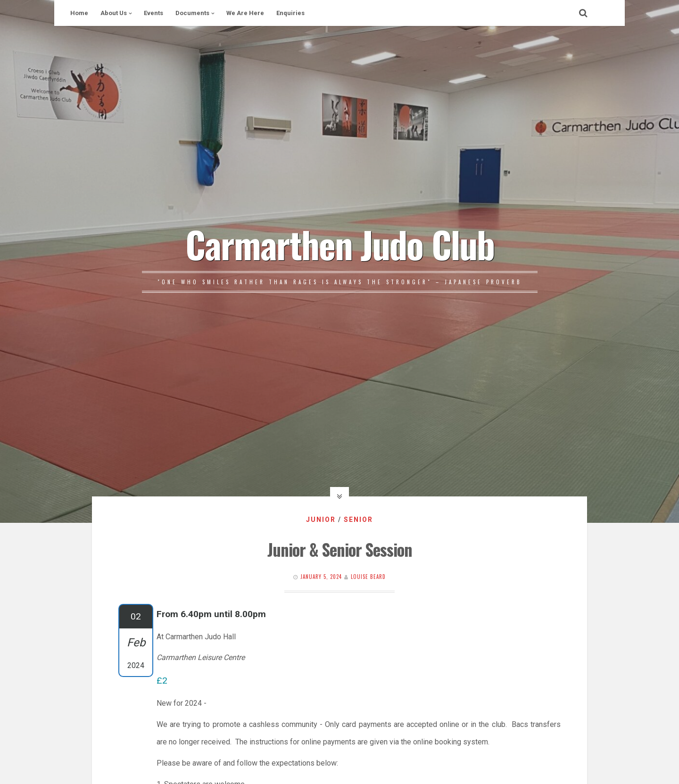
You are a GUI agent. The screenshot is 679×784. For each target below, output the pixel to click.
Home (79, 13)
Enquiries (290, 13)
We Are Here (245, 13)
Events (153, 13)
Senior (358, 520)
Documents (192, 13)
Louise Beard (368, 577)
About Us (114, 13)
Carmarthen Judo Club (340, 244)
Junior (321, 520)
